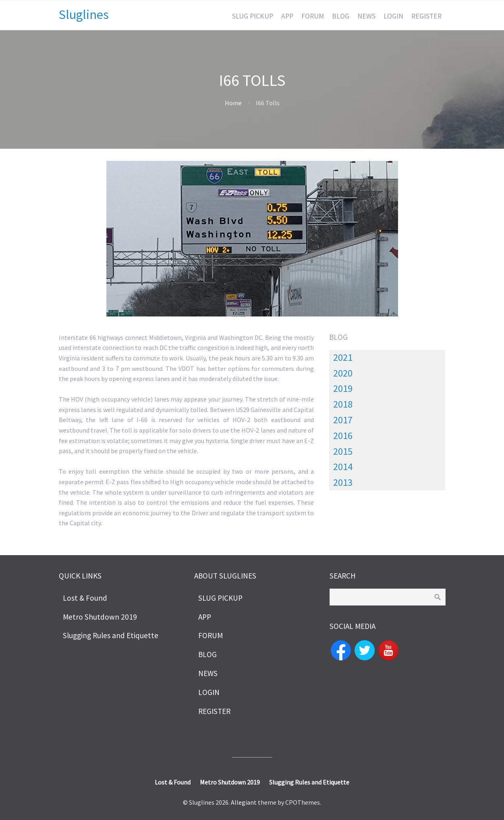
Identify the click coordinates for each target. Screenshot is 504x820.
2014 (343, 467)
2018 (343, 404)
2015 (343, 451)
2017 (343, 420)
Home (233, 103)
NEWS (366, 16)
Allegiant (244, 802)
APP (287, 16)
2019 (343, 388)
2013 (343, 482)
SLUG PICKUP (253, 16)
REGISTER (426, 16)
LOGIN (393, 16)
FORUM (313, 16)
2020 (343, 373)
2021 (343, 357)
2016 (343, 436)
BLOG (341, 16)
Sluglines (84, 15)
